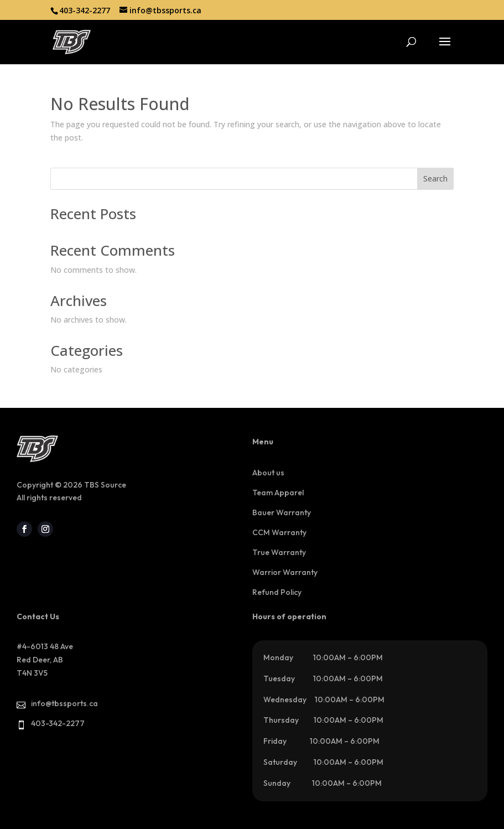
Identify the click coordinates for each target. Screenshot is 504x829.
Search (435, 178)
